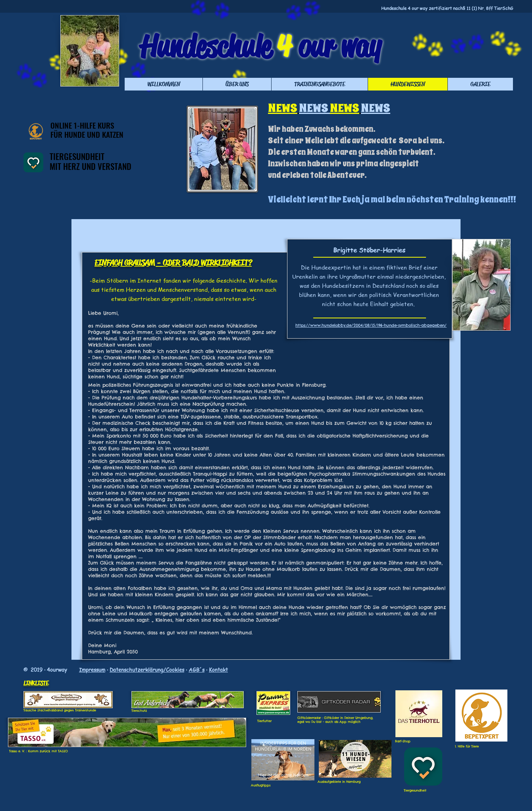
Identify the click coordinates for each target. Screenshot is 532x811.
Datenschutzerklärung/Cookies (147, 669)
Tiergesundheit (415, 790)
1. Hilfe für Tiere (467, 746)
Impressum (92, 669)
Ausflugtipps (261, 785)
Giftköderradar (309, 718)
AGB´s (197, 669)
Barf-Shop (403, 741)
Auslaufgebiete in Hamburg (339, 782)
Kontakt (218, 669)
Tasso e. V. (17, 751)
